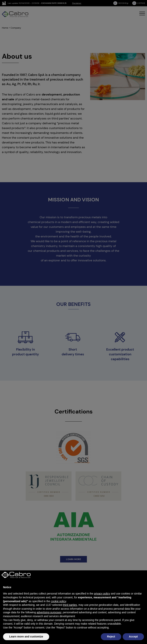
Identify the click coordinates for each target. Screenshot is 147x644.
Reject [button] (111, 637)
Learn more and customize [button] (26, 637)
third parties (70, 605)
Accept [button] (133, 637)
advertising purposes (49, 612)
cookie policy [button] (58, 601)
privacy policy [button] (102, 594)
